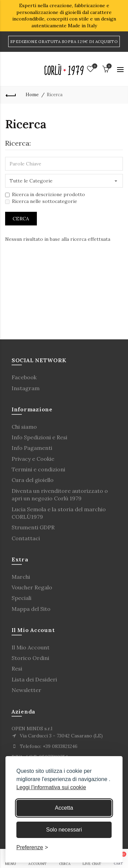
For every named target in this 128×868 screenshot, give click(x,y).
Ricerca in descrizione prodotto (45, 194)
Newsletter (26, 690)
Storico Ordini (30, 658)
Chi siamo (24, 427)
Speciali (22, 598)
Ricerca (55, 95)
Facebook (24, 377)
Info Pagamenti (32, 448)
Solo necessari (64, 830)
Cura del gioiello (33, 480)
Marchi (21, 577)
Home (32, 95)
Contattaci (26, 538)
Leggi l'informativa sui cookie (51, 787)
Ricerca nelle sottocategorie (41, 201)
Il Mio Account (31, 647)
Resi (17, 668)
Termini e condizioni (38, 469)
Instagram (26, 388)
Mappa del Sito (31, 609)
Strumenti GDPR (33, 527)
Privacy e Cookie (33, 459)
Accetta (64, 808)
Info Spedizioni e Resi (39, 437)
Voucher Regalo (32, 587)
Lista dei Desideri (34, 679)
